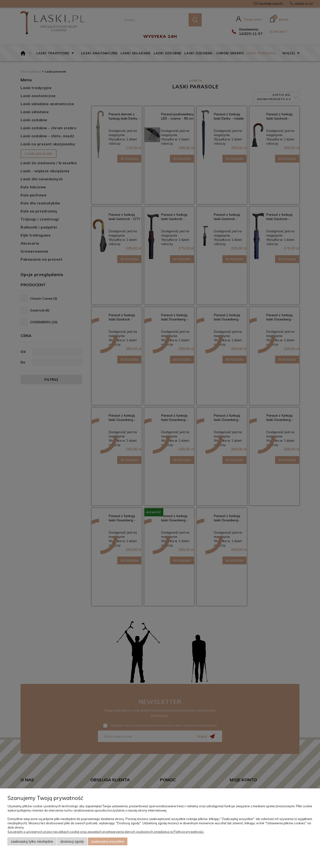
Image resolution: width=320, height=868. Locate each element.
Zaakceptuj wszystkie (108, 841)
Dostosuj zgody (72, 841)
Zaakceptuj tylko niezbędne (32, 841)
